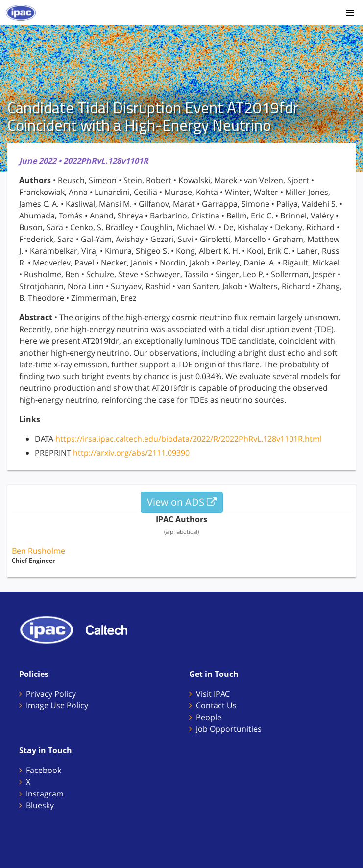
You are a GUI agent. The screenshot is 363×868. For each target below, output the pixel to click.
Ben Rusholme (38, 551)
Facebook (44, 770)
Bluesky (40, 805)
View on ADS (182, 502)
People (209, 717)
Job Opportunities (229, 729)
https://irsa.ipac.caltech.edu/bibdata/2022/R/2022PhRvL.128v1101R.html (189, 439)
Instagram (45, 794)
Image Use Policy (57, 705)
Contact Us (216, 705)
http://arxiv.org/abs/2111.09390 (131, 453)
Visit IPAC (213, 694)
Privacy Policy (51, 694)
